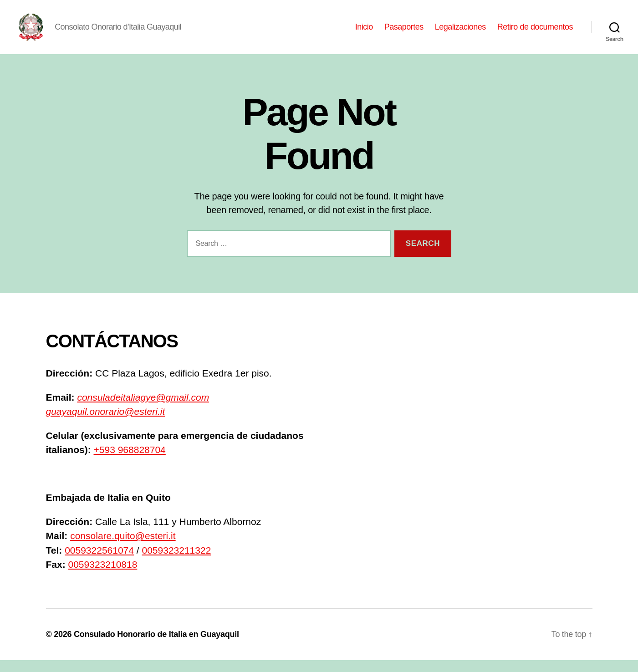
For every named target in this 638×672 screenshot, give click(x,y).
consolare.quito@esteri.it (123, 548)
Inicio (364, 33)
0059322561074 (99, 562)
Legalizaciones (460, 33)
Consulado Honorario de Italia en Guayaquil (156, 646)
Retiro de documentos (535, 33)
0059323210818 (103, 577)
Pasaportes (404, 33)
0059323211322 (176, 562)
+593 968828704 (130, 462)
